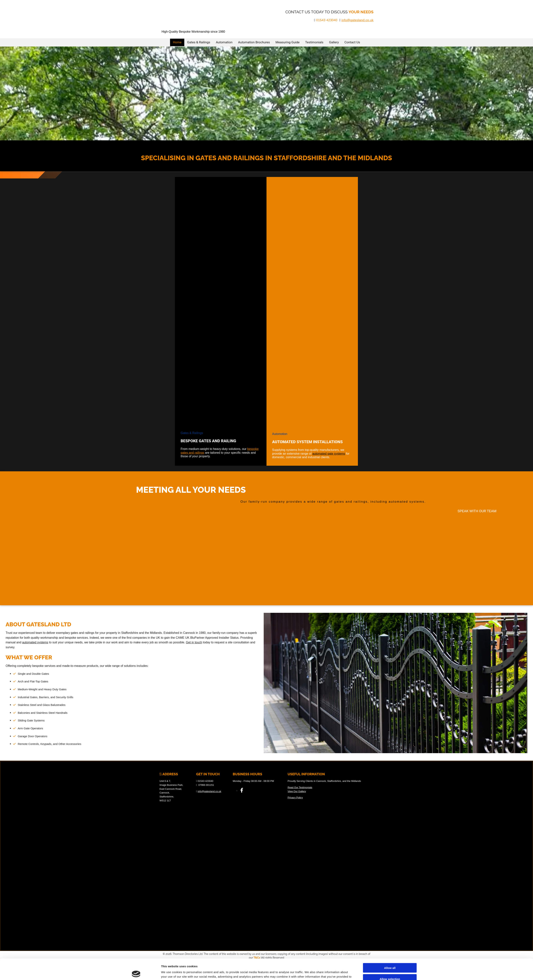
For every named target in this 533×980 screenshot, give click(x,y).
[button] (477, 511)
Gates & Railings (199, 42)
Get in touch (194, 642)
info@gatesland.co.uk (357, 20)
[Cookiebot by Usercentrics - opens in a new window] (136, 973)
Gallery (334, 42)
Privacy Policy (295, 798)
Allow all (390, 947)
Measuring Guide (288, 42)
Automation (224, 42)
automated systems (35, 642)
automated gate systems (329, 454)
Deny (390, 969)
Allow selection (390, 958)
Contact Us (352, 42)
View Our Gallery (297, 791)
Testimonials (314, 42)
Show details (309, 973)
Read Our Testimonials (300, 787)
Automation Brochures (254, 42)
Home (177, 42)
